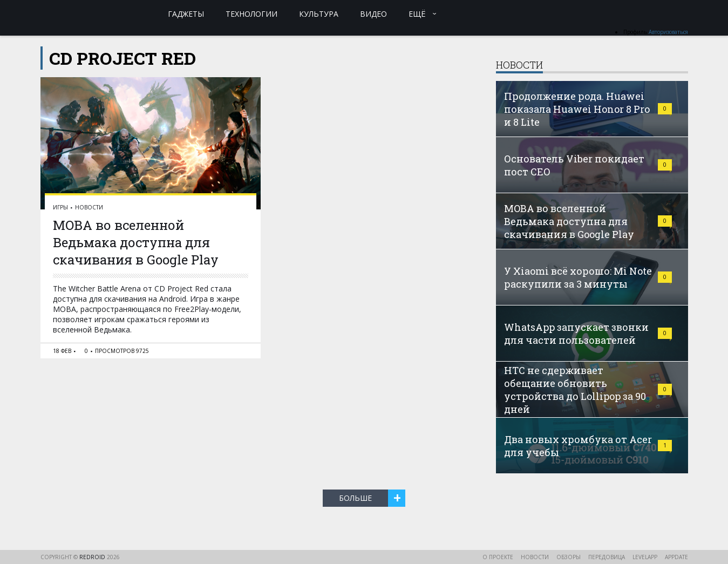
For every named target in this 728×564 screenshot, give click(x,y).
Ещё (417, 14)
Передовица (607, 557)
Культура (319, 14)
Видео (373, 14)
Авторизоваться (668, 32)
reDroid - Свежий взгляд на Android (83, 13)
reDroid (93, 557)
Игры (60, 207)
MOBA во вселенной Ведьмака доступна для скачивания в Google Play (136, 242)
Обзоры (569, 557)
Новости (89, 207)
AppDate (676, 557)
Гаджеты (186, 14)
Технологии (251, 14)
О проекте (498, 557)
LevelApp (645, 557)
